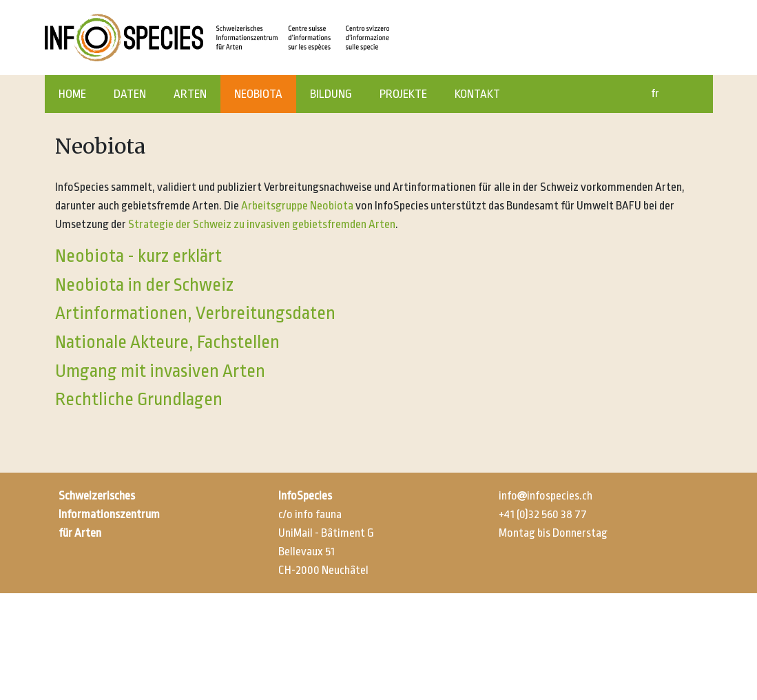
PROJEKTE (403, 94)
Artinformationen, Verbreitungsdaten (195, 313)
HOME (72, 94)
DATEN (130, 94)
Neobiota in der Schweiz (144, 285)
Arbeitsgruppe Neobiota (297, 206)
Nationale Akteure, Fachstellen (167, 342)
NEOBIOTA (258, 94)
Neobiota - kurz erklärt (138, 256)
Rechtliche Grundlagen (139, 399)
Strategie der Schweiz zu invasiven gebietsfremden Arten (262, 224)
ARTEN (190, 94)
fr (655, 93)
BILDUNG (331, 94)
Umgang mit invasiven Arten (160, 371)
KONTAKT (477, 94)
